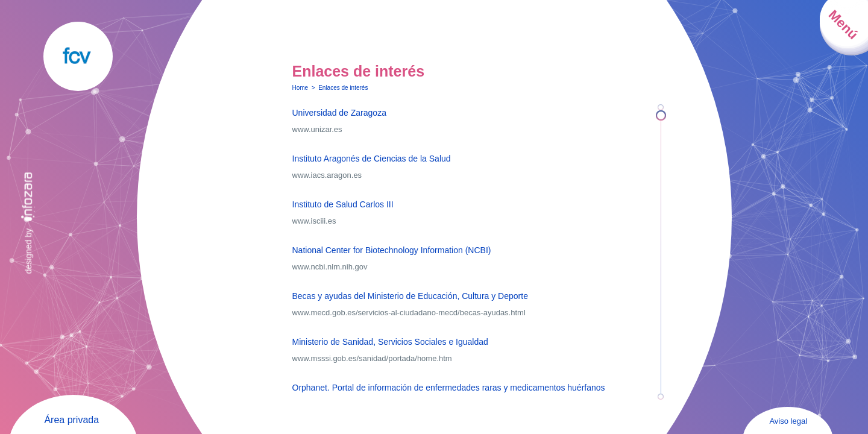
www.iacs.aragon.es (327, 175)
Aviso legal (788, 421)
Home (300, 88)
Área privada (71, 420)
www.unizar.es (317, 129)
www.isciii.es (314, 221)
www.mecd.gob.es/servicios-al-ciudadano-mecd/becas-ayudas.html (409, 313)
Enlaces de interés (343, 88)
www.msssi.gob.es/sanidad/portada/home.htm (372, 358)
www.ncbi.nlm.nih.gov (330, 267)
